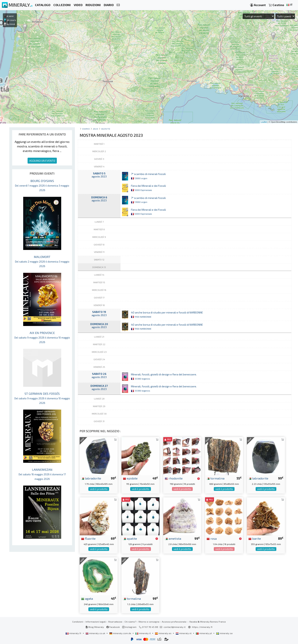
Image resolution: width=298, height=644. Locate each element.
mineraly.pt (204, 633)
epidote (130, 478)
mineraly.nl (184, 633)
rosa (212, 538)
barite (255, 538)
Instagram (129, 627)
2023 (96, 129)
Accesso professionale (174, 622)
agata (87, 598)
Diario (86, 129)
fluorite (88, 538)
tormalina (216, 478)
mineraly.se (224, 633)
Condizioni (78, 622)
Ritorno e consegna (149, 622)
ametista (173, 538)
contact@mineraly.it (175, 627)
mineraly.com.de (120, 633)
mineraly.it (143, 633)
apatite (130, 538)
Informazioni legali (96, 622)
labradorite (91, 478)
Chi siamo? (130, 622)
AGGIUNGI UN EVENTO (42, 161)
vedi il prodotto (99, 489)
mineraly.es (163, 633)
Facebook (113, 627)
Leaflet (264, 122)
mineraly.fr (74, 633)
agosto (106, 129)
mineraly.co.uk (96, 633)
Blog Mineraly (95, 627)
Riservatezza (115, 622)
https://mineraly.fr (202, 627)
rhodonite (174, 478)
